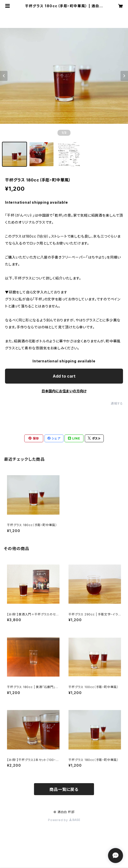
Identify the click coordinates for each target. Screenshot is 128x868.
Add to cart (64, 376)
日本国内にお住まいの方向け (64, 391)
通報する (117, 403)
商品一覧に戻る (64, 789)
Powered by (64, 820)
